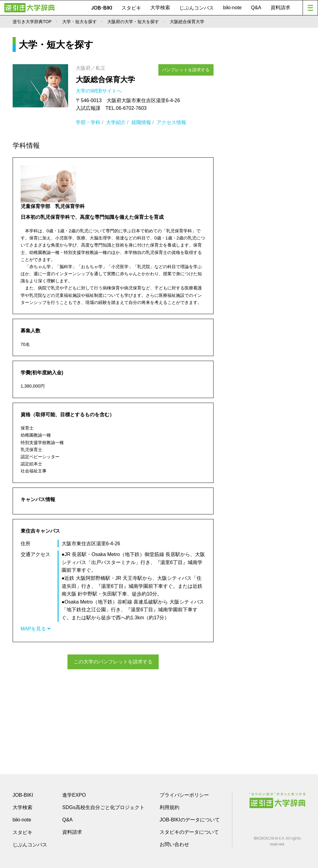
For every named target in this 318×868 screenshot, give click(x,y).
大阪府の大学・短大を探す (133, 22)
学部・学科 (88, 122)
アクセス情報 (171, 122)
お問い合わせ (174, 844)
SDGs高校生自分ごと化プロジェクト (103, 807)
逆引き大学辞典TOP (32, 22)
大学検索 (160, 8)
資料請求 (280, 8)
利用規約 (169, 807)
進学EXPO (74, 794)
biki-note (232, 8)
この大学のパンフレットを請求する (113, 661)
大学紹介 (116, 122)
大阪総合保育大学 (105, 79)
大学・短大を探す (79, 22)
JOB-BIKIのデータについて (190, 819)
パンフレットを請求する (188, 69)
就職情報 (141, 122)
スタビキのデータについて (189, 831)
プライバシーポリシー (184, 794)
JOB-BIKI (102, 8)
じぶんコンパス (197, 8)
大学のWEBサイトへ (99, 91)
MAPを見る (36, 629)
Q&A (256, 8)
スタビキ (131, 8)
